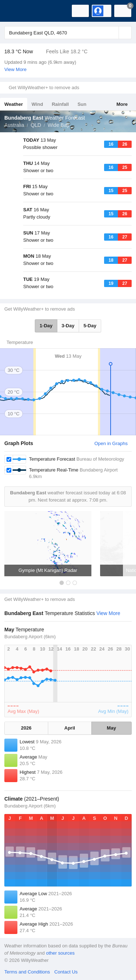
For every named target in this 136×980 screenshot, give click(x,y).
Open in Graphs (111, 443)
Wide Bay (58, 125)
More (122, 104)
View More (15, 69)
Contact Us (66, 972)
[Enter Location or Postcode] (68, 33)
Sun (82, 104)
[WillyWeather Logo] (16, 11)
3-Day (68, 326)
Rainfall (60, 104)
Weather (14, 104)
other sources (60, 953)
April (70, 728)
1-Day (46, 326)
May (112, 728)
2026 (26, 728)
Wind (37, 104)
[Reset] (112, 33)
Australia (14, 125)
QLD (36, 125)
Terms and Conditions (27, 972)
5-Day (90, 326)
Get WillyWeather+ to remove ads (44, 88)
